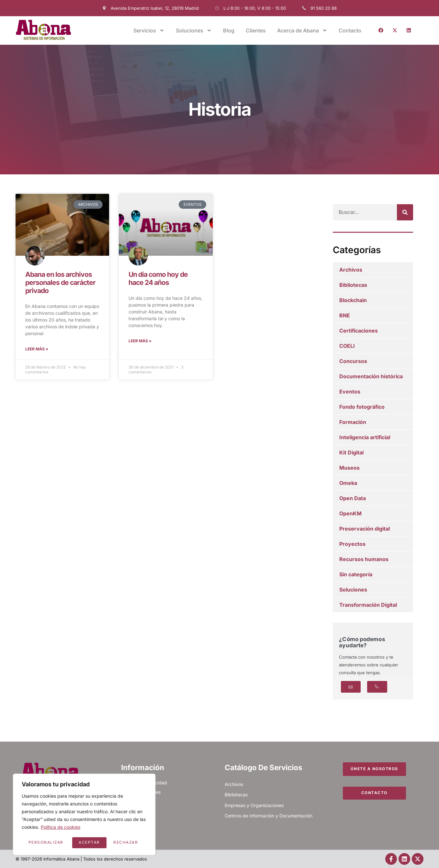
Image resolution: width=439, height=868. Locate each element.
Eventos (350, 392)
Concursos (353, 361)
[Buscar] (405, 212)
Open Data (353, 498)
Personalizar (46, 843)
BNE (345, 315)
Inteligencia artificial (365, 437)
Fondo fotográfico (362, 407)
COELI (347, 346)
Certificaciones (359, 331)
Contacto (350, 30)
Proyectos (352, 544)
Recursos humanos (364, 559)
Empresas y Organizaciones (254, 805)
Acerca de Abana (302, 30)
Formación (353, 422)
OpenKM (350, 513)
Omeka (348, 483)
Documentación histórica (371, 376)
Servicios (149, 30)
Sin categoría (356, 574)
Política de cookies (61, 828)
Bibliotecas (353, 285)
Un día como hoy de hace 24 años (158, 278)
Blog (229, 30)
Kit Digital (351, 452)
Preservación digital (365, 529)
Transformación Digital (368, 605)
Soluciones (194, 30)
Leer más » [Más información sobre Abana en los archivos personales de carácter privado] (37, 349)
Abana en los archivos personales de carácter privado (60, 282)
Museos (349, 468)
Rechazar (91, 843)
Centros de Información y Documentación (269, 816)
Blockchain (353, 300)
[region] (84, 815)
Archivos (351, 270)
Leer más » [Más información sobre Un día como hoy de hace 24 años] (140, 341)
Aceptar (130, 843)
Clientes (256, 30)
